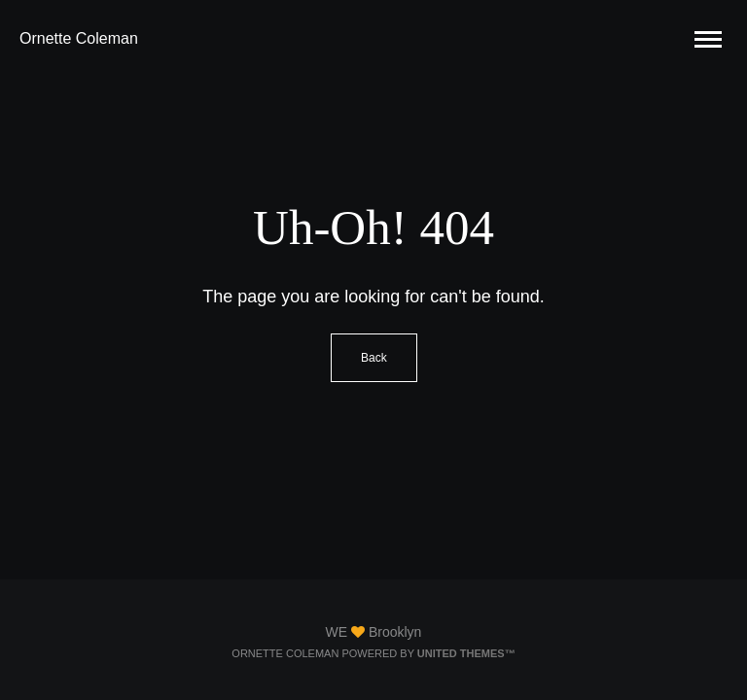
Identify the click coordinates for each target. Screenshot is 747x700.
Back (374, 358)
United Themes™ (466, 653)
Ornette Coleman (79, 38)
